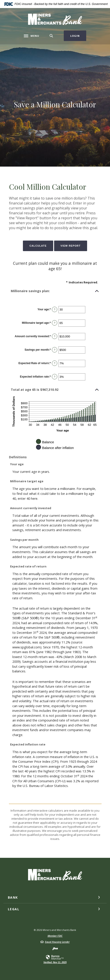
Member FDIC (55, 936)
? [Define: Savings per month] (55, 350)
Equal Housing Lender (57, 942)
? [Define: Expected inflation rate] (55, 377)
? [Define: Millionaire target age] (55, 323)
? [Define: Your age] (55, 309)
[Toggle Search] (51, 36)
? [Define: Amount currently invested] (55, 336)
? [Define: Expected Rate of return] (55, 363)
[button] (55, 291)
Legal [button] (14, 909)
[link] (55, 959)
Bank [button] (13, 897)
